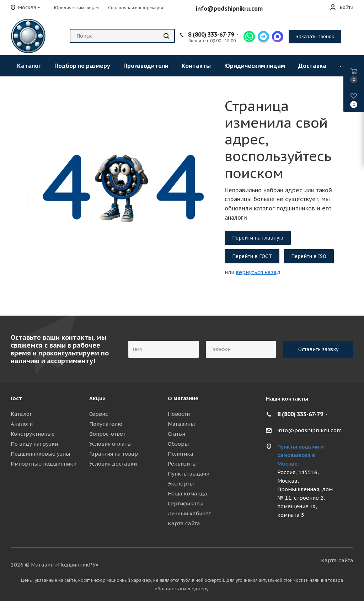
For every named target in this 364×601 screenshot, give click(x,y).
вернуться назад (258, 272)
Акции (97, 398)
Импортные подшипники (44, 464)
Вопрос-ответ (107, 434)
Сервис (99, 414)
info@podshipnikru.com (229, 9)
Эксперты (181, 484)
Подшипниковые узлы (40, 454)
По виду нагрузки (34, 444)
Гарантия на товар (114, 454)
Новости (179, 414)
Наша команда (188, 493)
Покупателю (106, 424)
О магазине (183, 398)
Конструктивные (33, 434)
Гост (16, 398)
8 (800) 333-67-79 (211, 34)
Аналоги (22, 424)
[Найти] (166, 36)
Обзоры (178, 444)
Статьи (176, 434)
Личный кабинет (189, 513)
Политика (181, 454)
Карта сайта (184, 523)
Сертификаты (186, 503)
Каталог (21, 414)
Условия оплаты (110, 444)
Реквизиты (182, 464)
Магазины (181, 424)
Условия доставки (113, 464)
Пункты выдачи (189, 474)
